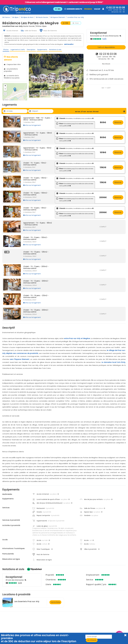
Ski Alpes (15, 17)
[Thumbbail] (34, 96)
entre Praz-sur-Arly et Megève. (77, 340)
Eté (65, 23)
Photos (5, 50)
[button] (78, 9)
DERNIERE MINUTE (73, 9)
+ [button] (5, 88)
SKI (58, 9)
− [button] (5, 91)
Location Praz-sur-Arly (76, 17)
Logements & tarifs (17, 50)
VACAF (97, 9)
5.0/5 (104, 39)
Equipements (41, 50)
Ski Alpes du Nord (27, 17)
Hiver (76, 23)
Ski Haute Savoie (42, 17)
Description (30, 50)
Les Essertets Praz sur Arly (27, 603)
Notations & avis (54, 50)
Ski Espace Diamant (58, 17)
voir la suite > (69, 44)
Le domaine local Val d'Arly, (114, 364)
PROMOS (88, 9)
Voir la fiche (55, 604)
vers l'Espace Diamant (20, 361)
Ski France (6, 17)
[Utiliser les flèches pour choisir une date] (17, 113)
